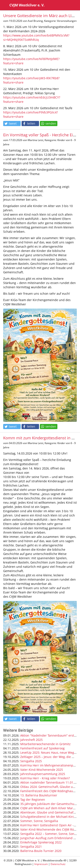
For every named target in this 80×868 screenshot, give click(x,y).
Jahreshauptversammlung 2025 (43, 774)
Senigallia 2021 (31, 847)
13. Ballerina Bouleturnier (39, 795)
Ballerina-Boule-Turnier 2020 (41, 851)
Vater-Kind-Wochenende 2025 (42, 770)
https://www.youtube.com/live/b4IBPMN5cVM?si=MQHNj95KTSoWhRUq (36, 38)
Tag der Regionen (33, 800)
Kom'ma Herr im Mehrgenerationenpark (49, 765)
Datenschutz (58, 864)
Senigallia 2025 (31, 761)
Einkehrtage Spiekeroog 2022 (41, 842)
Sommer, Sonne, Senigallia (39, 821)
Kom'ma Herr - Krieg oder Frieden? (45, 778)
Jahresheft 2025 (31, 740)
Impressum (41, 864)
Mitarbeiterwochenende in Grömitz (45, 744)
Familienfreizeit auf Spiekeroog (42, 748)
